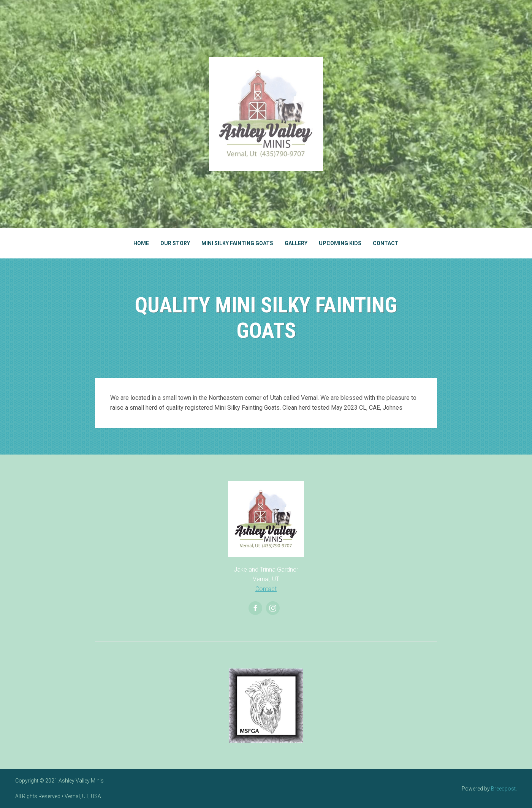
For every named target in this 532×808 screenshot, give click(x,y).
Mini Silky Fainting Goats (237, 243)
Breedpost (503, 789)
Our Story (175, 243)
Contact (386, 243)
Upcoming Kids (340, 243)
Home (141, 243)
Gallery (296, 243)
